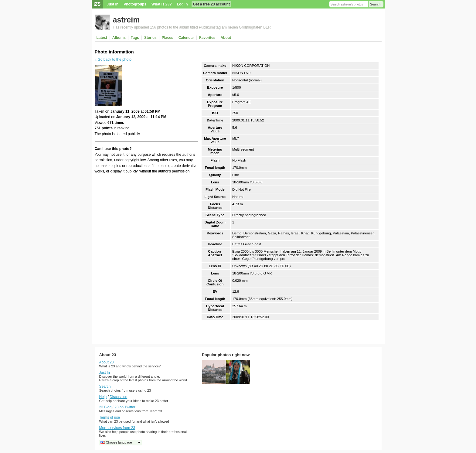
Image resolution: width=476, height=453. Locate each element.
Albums (119, 38)
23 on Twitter (125, 407)
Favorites (207, 38)
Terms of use (110, 417)
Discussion (118, 397)
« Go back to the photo (113, 60)
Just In (113, 4)
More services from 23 (117, 428)
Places (168, 38)
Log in (182, 4)
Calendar (186, 38)
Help (103, 397)
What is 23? (162, 4)
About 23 (107, 362)
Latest (102, 38)
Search (375, 4)
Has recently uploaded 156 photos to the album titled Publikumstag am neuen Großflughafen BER (192, 27)
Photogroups (135, 4)
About (226, 38)
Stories (150, 38)
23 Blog (105, 407)
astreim (126, 20)
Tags (135, 38)
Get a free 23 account (211, 4)
